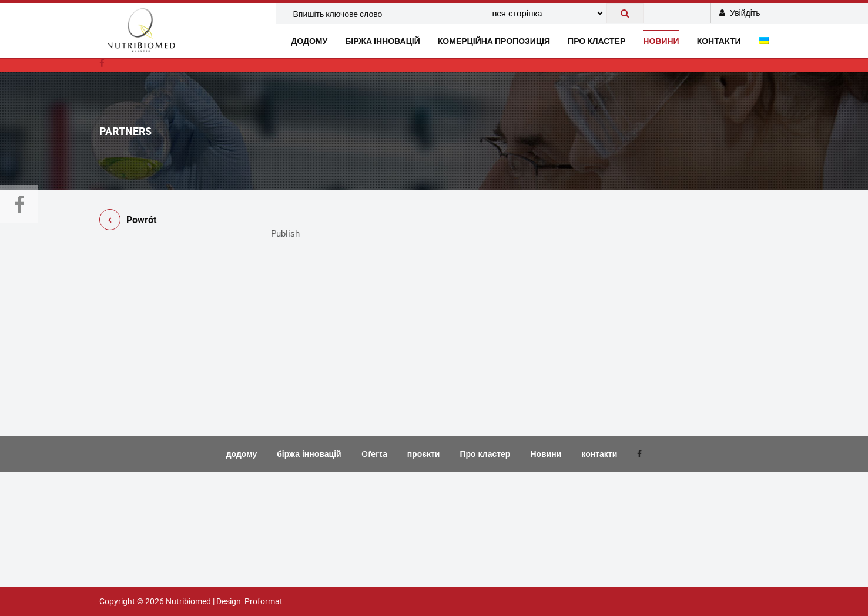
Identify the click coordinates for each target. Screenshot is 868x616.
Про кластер (596, 41)
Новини (546, 454)
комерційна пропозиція (494, 41)
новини (661, 41)
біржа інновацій (383, 41)
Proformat (264, 601)
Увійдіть (740, 13)
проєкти (424, 454)
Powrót (128, 222)
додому (309, 41)
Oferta (374, 454)
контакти (719, 41)
